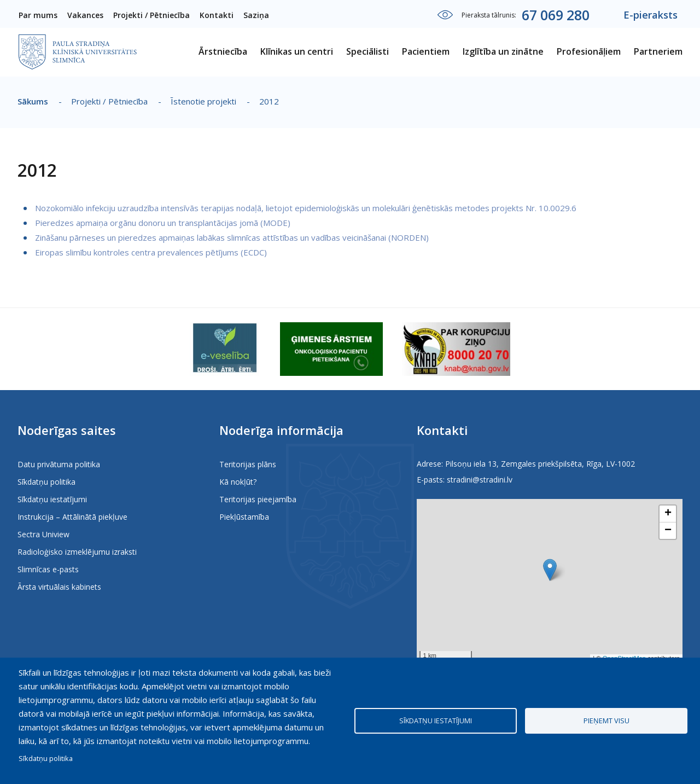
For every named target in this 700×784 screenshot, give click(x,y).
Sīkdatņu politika (46, 482)
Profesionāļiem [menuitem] (589, 51)
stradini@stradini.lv (480, 480)
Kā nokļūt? (238, 482)
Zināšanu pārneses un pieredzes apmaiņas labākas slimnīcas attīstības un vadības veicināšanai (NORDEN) (232, 237)
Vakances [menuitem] (85, 15)
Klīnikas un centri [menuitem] (297, 51)
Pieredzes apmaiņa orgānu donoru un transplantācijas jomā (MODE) (163, 223)
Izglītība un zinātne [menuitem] (503, 51)
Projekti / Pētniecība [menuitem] (151, 15)
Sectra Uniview (43, 534)
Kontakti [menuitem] (217, 15)
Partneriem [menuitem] (658, 51)
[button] (550, 570)
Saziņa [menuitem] (256, 15)
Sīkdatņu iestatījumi (52, 499)
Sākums (33, 101)
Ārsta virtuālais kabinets (59, 587)
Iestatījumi (445, 15)
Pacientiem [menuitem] (426, 51)
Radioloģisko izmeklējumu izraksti (77, 552)
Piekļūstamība (244, 517)
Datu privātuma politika (59, 464)
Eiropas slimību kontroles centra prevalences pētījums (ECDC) (151, 252)
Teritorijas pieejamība (258, 499)
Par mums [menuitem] (38, 15)
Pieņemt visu (606, 721)
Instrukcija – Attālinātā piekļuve (72, 517)
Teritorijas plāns (248, 464)
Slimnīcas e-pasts (48, 569)
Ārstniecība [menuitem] (223, 51)
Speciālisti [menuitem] (367, 51)
